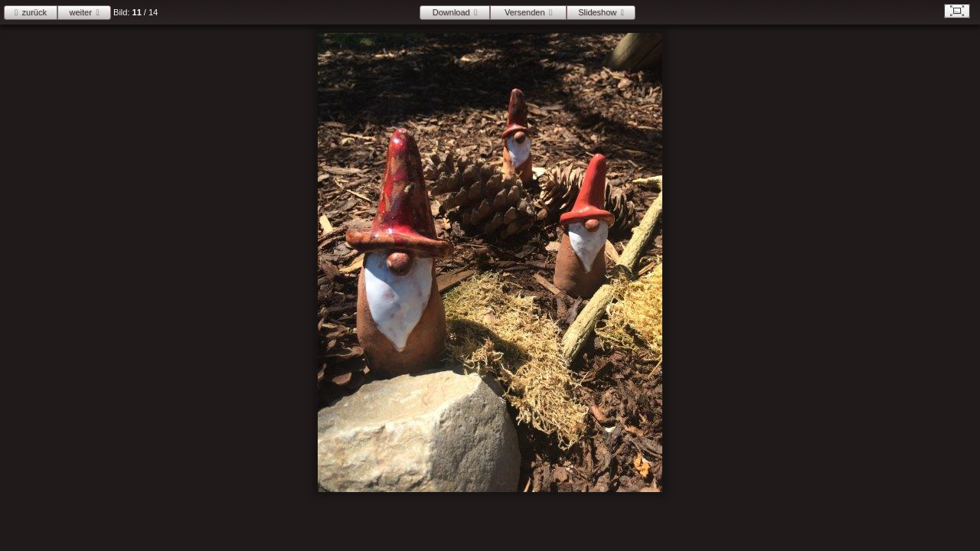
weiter (81, 12)
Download (451, 12)
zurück (34, 12)
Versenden (525, 12)
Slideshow (597, 12)
